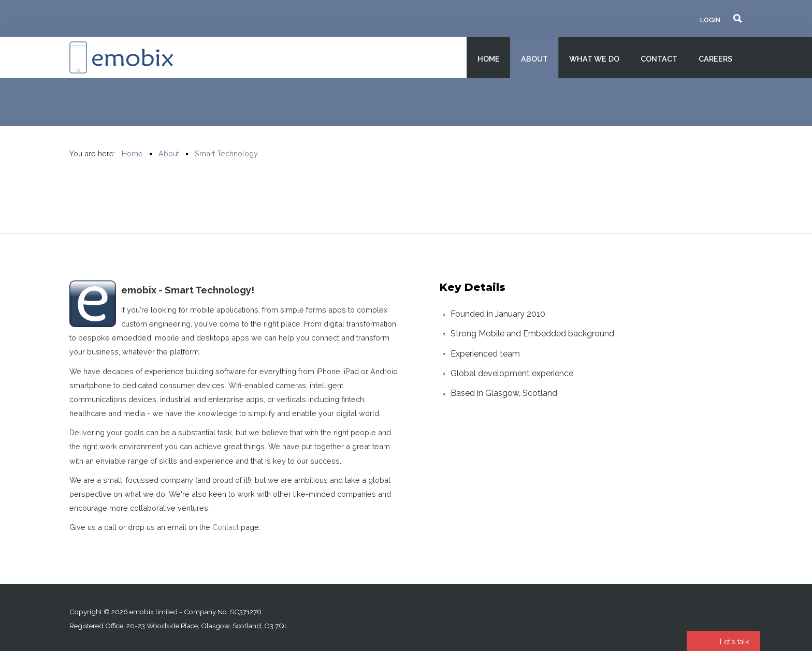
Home (489, 59)
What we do (594, 59)
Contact (659, 59)
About (534, 59)
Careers (715, 59)
